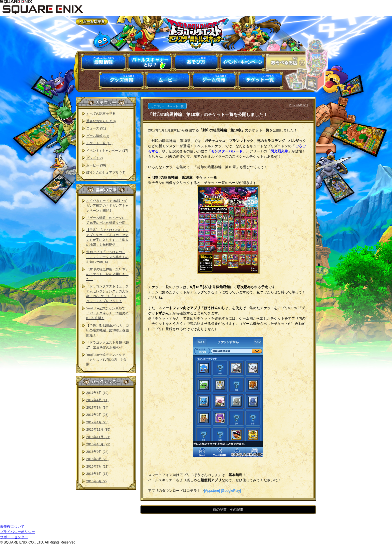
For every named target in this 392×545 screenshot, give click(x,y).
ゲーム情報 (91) (98, 136)
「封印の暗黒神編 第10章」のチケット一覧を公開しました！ (107, 274)
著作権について (12, 527)
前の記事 (220, 510)
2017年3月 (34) (97, 407)
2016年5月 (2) (96, 481)
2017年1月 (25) (97, 422)
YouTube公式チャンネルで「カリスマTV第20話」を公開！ (106, 360)
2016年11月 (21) (98, 437)
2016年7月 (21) (97, 466)
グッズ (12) (94, 158)
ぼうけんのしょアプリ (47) (106, 173)
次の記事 (236, 510)
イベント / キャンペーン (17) (107, 151)
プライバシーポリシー (17, 532)
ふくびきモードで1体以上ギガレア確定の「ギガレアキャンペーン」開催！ (107, 206)
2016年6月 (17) (97, 474)
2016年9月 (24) (97, 452)
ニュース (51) (96, 128)
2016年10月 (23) (98, 444)
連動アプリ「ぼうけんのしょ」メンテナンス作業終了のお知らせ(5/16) (107, 257)
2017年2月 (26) (97, 415)
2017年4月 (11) (97, 400)
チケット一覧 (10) (99, 143)
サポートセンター (14, 537)
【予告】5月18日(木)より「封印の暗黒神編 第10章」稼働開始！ (108, 330)
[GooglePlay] (231, 491)
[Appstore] (212, 491)
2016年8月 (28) (97, 459)
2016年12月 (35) (98, 429)
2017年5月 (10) (97, 393)
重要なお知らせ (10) (101, 121)
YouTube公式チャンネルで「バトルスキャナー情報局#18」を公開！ (107, 313)
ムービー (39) (96, 165)
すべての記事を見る (101, 114)
